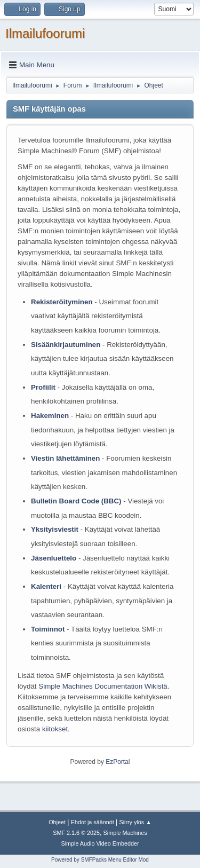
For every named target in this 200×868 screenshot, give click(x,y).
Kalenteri (46, 586)
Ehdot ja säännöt (93, 822)
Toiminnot (48, 629)
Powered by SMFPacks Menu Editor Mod (100, 860)
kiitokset (55, 729)
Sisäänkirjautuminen (66, 345)
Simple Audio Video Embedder (100, 843)
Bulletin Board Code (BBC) (77, 501)
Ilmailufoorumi (45, 33)
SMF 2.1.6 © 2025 (76, 833)
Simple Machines (125, 833)
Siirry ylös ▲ (135, 822)
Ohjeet (57, 822)
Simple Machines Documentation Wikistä (103, 686)
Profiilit (43, 387)
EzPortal (118, 762)
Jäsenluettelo (54, 558)
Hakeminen (50, 416)
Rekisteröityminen (62, 302)
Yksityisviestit (55, 529)
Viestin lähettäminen (65, 458)
